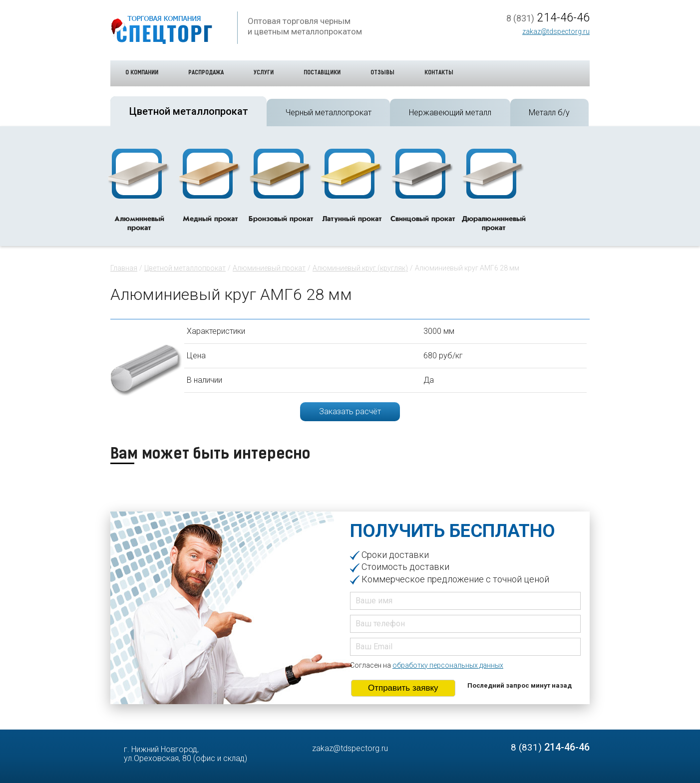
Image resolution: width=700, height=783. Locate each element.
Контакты (439, 73)
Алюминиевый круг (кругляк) (360, 268)
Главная (124, 268)
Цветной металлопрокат (185, 268)
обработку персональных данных (448, 665)
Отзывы (382, 73)
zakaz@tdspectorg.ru (556, 31)
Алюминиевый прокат (269, 268)
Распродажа (206, 73)
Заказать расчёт (350, 411)
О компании (142, 73)
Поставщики (322, 73)
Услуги (264, 73)
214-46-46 (548, 18)
